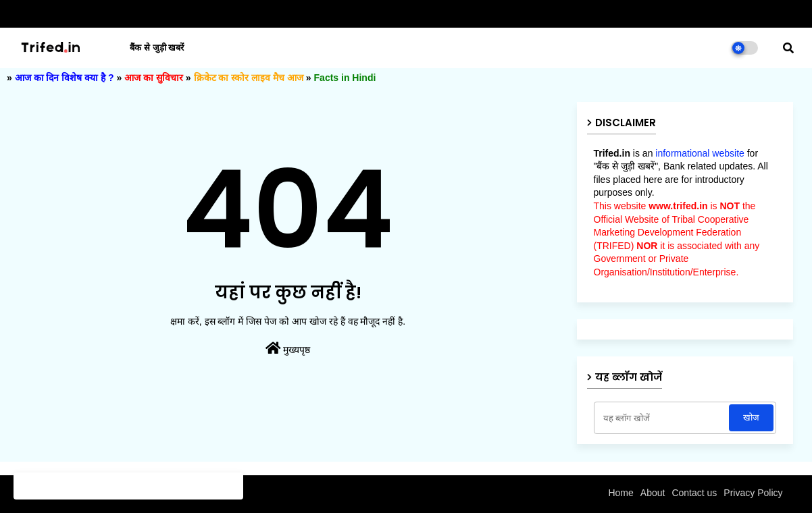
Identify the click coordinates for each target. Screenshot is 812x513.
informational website (700, 153)
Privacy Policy (753, 493)
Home (620, 493)
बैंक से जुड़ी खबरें (157, 48)
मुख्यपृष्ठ (288, 348)
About (653, 493)
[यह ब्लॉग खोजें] (663, 418)
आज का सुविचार (154, 78)
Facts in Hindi (345, 78)
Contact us (694, 493)
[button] (788, 48)
